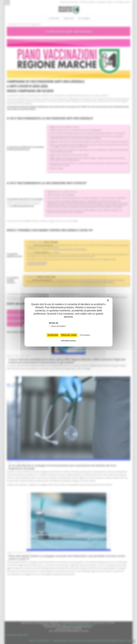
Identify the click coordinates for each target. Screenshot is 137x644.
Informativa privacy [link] (68, 341)
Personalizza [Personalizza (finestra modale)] (85, 335)
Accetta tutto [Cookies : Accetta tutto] (53, 335)
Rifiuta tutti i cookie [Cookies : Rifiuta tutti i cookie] (69, 335)
